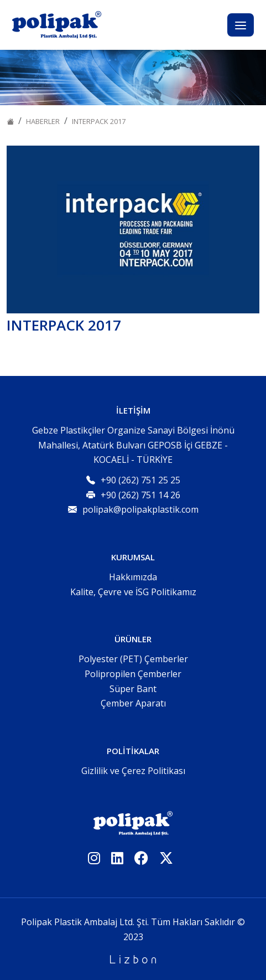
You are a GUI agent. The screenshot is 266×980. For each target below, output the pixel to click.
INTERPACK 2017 (99, 121)
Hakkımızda (133, 577)
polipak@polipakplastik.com (140, 509)
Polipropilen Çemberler (133, 674)
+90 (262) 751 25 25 (140, 480)
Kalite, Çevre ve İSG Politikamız (133, 592)
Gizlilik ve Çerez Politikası (133, 771)
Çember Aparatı (133, 703)
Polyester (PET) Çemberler (133, 659)
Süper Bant (133, 689)
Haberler (43, 121)
